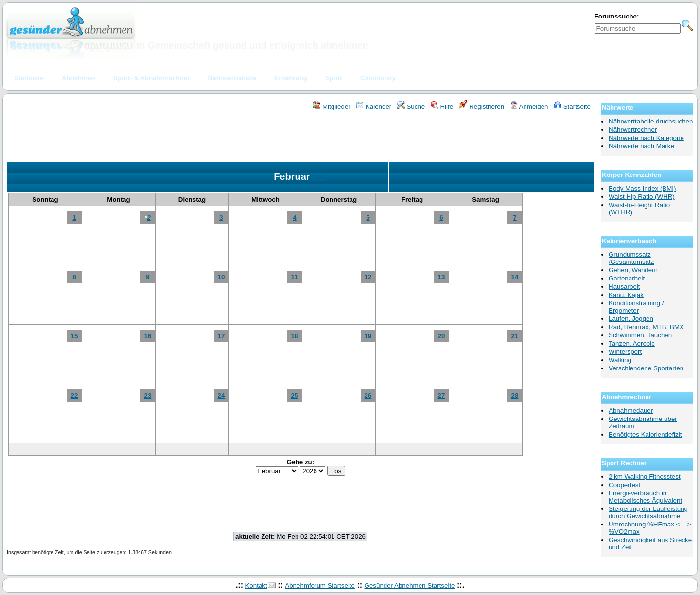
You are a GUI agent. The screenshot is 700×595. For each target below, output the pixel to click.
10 (221, 277)
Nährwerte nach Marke (641, 146)
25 (295, 395)
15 (75, 336)
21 (515, 336)
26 (368, 395)
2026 (320, 178)
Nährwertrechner (633, 130)
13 (442, 277)
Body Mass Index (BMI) (642, 188)
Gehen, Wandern (633, 270)
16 (148, 336)
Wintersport (625, 352)
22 (75, 395)
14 (515, 277)
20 (442, 336)
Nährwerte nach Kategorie (646, 138)
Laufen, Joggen (631, 319)
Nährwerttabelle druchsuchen (651, 121)
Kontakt (256, 586)
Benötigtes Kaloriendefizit (645, 434)
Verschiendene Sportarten (646, 368)
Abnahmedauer (631, 411)
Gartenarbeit (627, 278)
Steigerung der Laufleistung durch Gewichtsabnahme (648, 512)
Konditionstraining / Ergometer (636, 307)
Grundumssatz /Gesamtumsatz (631, 258)
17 (221, 336)
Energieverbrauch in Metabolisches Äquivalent (645, 497)
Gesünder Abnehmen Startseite (410, 586)
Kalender (374, 107)
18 (295, 336)
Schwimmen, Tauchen (640, 335)
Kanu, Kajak (626, 295)
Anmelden (529, 107)
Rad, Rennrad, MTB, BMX (646, 327)
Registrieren (482, 107)
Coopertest (624, 485)
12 (368, 277)
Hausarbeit (624, 287)
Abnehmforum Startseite (320, 586)
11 (295, 277)
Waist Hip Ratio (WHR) (642, 197)
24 (221, 395)
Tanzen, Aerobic (632, 343)
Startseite (572, 107)
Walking (620, 360)
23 (148, 395)
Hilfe (442, 107)
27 (442, 395)
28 (515, 395)
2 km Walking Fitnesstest (645, 477)
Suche (411, 107)
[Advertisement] (300, 138)
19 (368, 336)
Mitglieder (331, 107)
